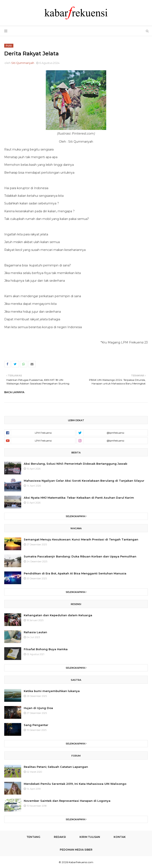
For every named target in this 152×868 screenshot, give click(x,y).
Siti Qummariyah (23, 63)
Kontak (120, 837)
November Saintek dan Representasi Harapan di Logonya (67, 801)
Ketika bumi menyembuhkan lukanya (52, 691)
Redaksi (60, 837)
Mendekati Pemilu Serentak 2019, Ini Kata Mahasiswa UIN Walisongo (75, 784)
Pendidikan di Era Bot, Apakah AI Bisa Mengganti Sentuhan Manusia (75, 573)
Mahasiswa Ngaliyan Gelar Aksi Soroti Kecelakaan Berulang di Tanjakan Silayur (84, 481)
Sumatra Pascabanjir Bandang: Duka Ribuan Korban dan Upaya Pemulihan (80, 556)
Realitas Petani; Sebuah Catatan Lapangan (56, 767)
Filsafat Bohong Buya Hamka (46, 649)
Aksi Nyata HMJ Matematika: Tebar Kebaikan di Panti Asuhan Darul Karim (79, 498)
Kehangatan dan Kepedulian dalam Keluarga (58, 615)
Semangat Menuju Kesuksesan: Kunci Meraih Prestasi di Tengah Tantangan (81, 539)
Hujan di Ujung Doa (38, 708)
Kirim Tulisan (90, 837)
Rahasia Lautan (35, 632)
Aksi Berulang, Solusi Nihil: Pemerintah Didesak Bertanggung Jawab (75, 464)
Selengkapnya (75, 516)
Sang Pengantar (36, 725)
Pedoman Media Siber (76, 850)
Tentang (33, 837)
